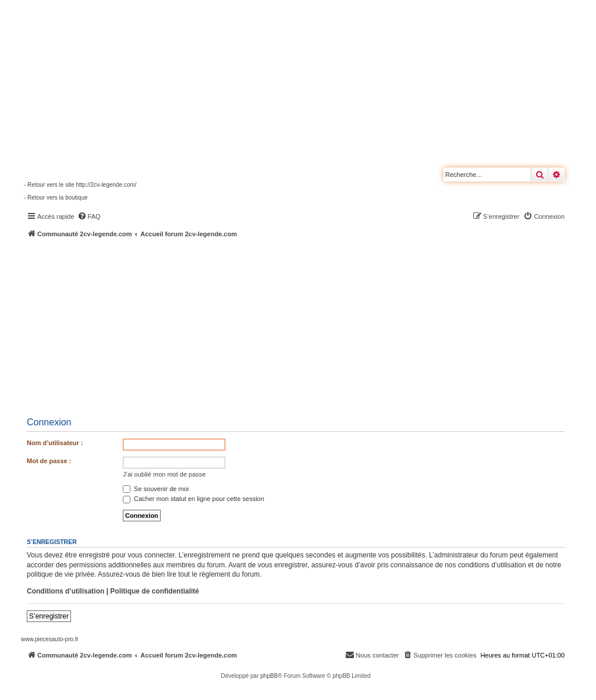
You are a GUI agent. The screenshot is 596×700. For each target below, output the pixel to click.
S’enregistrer (49, 616)
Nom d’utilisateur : (55, 443)
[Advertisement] (308, 326)
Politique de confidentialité (155, 591)
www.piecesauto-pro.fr (50, 639)
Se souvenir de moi (156, 489)
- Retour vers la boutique (56, 198)
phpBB (269, 676)
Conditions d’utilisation (65, 591)
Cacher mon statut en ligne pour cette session (194, 499)
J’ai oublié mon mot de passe (164, 474)
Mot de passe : (49, 461)
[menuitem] (89, 216)
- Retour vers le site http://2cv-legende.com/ (80, 185)
